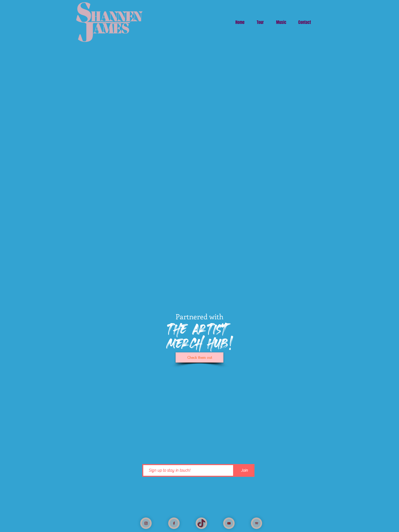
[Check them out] (199, 357)
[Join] (244, 470)
